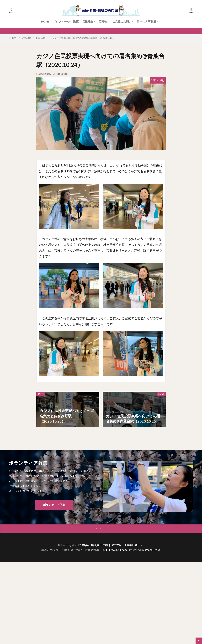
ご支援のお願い (122, 21)
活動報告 (88, 21)
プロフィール (61, 21)
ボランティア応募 (54, 505)
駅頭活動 (41, 38)
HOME (45, 21)
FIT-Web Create (117, 550)
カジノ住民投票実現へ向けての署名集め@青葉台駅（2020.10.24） (84, 38)
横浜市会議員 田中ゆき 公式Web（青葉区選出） (113, 545)
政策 (76, 21)
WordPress (153, 550)
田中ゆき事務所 (146, 21)
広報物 (103, 21)
